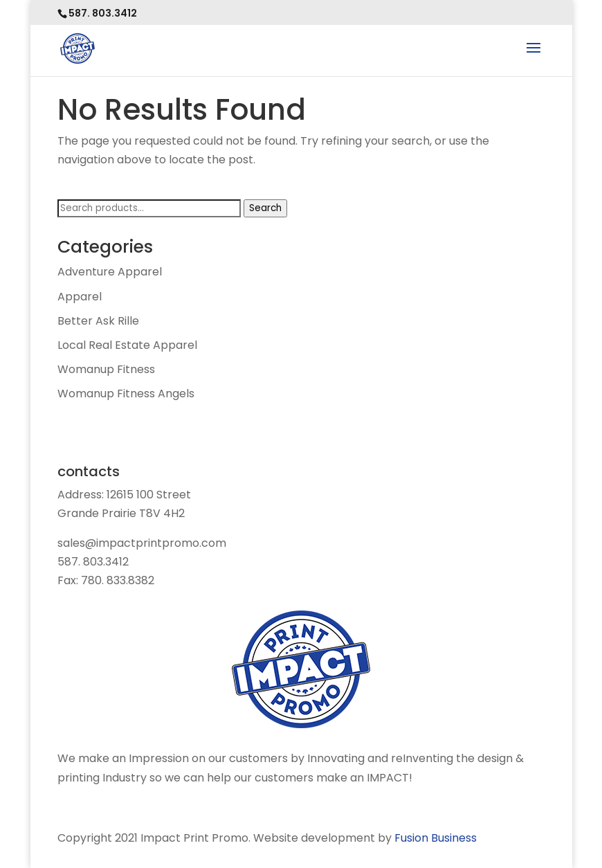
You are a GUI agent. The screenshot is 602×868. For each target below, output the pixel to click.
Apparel (80, 297)
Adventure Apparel (110, 272)
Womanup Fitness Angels (126, 394)
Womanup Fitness (106, 369)
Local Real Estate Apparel (127, 345)
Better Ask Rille (98, 321)
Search (265, 208)
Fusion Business (436, 838)
